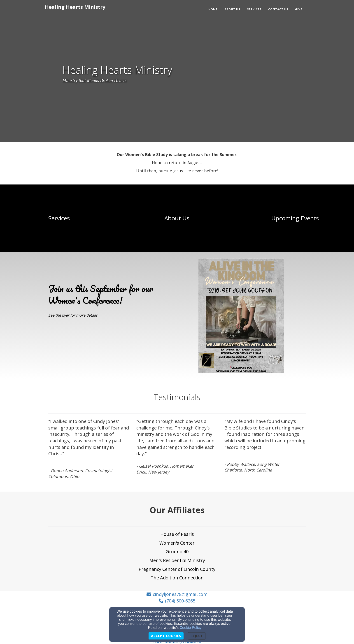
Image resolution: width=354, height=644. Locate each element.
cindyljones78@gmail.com (180, 594)
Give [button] (299, 9)
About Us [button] (232, 9)
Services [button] (254, 9)
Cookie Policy (191, 628)
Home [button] (213, 9)
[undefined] (59, 218)
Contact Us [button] (278, 9)
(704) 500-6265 (180, 601)
